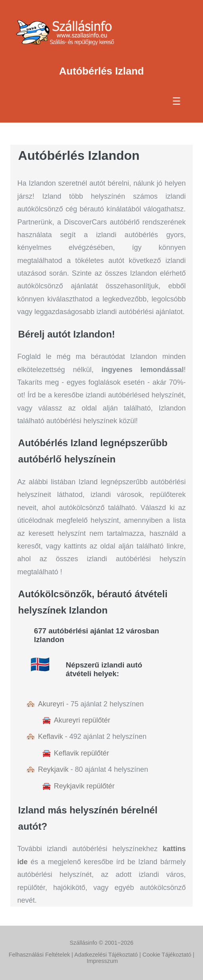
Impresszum (102, 961)
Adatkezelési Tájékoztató (106, 955)
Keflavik (51, 736)
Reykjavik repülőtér (84, 786)
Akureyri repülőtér (82, 720)
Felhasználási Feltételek (39, 955)
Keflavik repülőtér (82, 753)
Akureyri (51, 704)
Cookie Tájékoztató (167, 955)
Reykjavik (53, 769)
